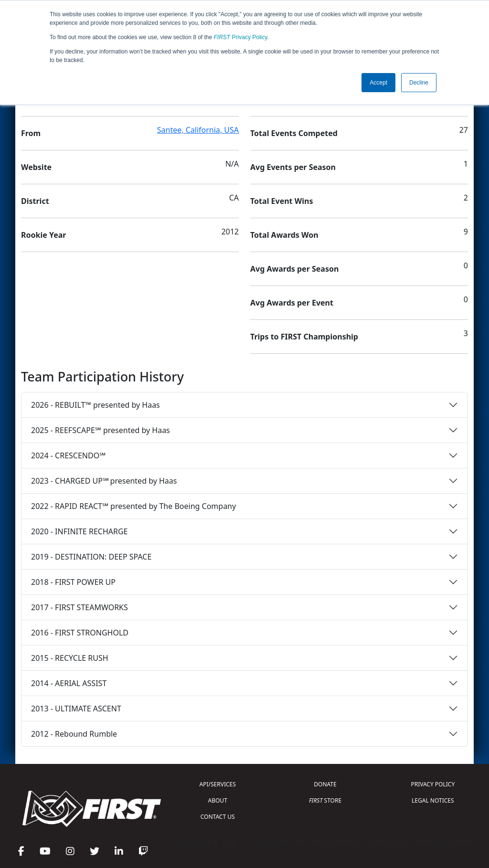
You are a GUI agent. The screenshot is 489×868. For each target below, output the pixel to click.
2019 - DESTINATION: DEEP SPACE (91, 557)
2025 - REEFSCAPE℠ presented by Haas (101, 430)
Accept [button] (378, 83)
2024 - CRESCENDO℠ (68, 455)
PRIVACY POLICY (433, 784)
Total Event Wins (282, 201)
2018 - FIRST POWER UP (73, 582)
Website (36, 167)
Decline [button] (419, 83)
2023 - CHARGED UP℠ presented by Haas (104, 481)
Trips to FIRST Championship (304, 337)
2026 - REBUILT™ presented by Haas (96, 405)
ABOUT (218, 800)
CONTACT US (218, 817)
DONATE (325, 784)
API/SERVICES (218, 784)
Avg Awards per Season (294, 269)
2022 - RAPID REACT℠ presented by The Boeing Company (133, 506)
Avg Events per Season (293, 167)
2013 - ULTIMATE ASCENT (76, 709)
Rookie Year (43, 235)
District (35, 201)
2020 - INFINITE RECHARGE (79, 531)
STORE (325, 800)
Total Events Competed (294, 133)
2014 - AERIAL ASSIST (69, 683)
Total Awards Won (284, 235)
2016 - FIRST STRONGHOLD (80, 633)
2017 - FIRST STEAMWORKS (80, 607)
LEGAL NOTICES (433, 800)
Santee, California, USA (198, 130)
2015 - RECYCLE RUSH (70, 658)
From (31, 133)
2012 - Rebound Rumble (74, 734)
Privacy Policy (241, 37)
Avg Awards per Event (292, 303)
